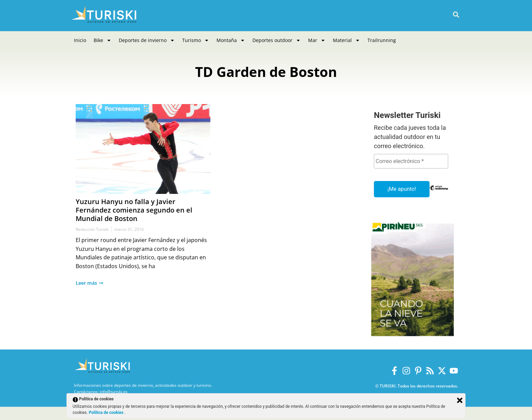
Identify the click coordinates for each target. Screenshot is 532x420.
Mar (317, 40)
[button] (456, 15)
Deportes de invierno (147, 40)
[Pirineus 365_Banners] (413, 338)
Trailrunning (382, 40)
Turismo (196, 40)
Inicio (80, 40)
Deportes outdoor (277, 40)
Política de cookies (107, 413)
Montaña (231, 40)
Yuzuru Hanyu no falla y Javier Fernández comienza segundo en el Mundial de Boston (134, 210)
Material (346, 40)
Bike (102, 40)
